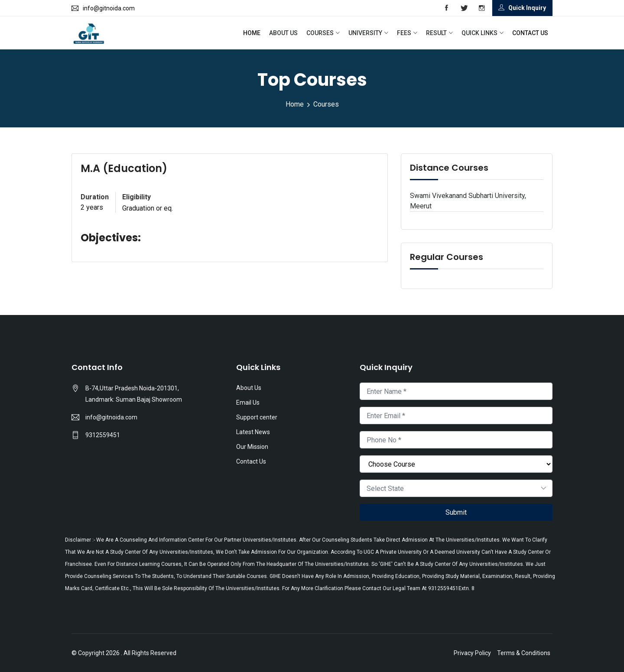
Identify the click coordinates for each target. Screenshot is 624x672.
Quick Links (479, 33)
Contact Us (530, 33)
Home (252, 33)
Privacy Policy (472, 653)
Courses (320, 33)
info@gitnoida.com (111, 417)
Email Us (248, 403)
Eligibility (136, 197)
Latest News (253, 432)
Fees (404, 33)
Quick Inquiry (522, 8)
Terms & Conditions (524, 653)
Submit (456, 512)
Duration (95, 197)
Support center (257, 417)
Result (436, 33)
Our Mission (252, 447)
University (365, 33)
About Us (283, 33)
